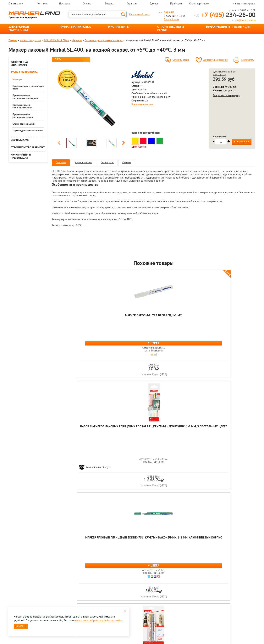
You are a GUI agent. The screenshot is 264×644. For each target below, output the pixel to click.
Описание (61, 163)
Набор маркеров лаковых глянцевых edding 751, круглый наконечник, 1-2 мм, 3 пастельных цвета (113, 323)
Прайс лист (177, 4)
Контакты (42, 4)
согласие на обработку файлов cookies (99, 621)
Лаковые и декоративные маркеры (104, 40)
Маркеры (77, 40)
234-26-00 (228, 15)
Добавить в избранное (216, 60)
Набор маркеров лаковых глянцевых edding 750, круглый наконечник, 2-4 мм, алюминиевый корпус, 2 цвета (194, 325)
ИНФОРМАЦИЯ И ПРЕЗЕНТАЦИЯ (228, 27)
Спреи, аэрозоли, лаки (24, 124)
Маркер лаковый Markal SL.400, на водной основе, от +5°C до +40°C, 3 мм (154, 453)
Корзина (169, 12)
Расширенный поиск (140, 14)
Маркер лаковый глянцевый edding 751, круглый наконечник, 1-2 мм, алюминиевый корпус (154, 323)
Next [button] (124, 144)
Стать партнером (199, 4)
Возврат (110, 4)
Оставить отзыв (181, 60)
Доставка (65, 4)
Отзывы (127, 163)
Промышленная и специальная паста (28, 88)
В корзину (242, 142)
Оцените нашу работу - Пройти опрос (44, 587)
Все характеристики (142, 105)
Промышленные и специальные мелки (23, 116)
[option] (91, 102)
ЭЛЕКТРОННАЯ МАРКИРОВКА (19, 29)
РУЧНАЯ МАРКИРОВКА (75, 27)
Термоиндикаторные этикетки (28, 131)
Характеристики (84, 163)
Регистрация (249, 4)
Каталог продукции (30, 40)
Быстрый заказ (171, 20)
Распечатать (247, 60)
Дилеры (154, 4)
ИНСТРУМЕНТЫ (119, 27)
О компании (16, 4)
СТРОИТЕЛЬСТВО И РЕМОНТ (171, 29)
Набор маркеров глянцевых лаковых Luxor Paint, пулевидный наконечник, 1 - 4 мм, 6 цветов (235, 325)
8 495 (29, 578)
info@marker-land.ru (245, 20)
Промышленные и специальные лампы (23, 106)
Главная (13, 40)
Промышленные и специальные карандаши (25, 97)
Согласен (21, 626)
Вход (238, 4)
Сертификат (107, 163)
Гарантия (132, 4)
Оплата (87, 4)
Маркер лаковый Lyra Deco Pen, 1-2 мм (72, 317)
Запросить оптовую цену (226, 96)
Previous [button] (59, 144)
